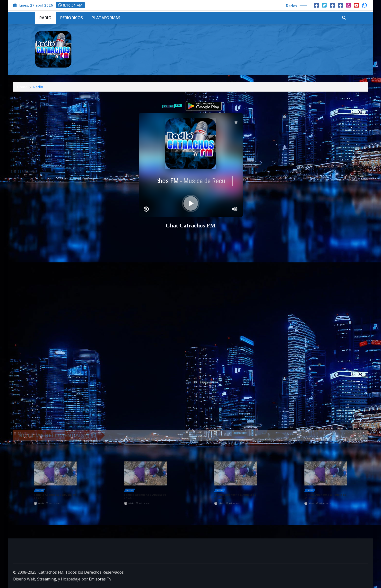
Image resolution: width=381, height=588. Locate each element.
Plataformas (106, 18)
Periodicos (72, 18)
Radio (45, 18)
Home (22, 87)
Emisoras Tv (100, 579)
